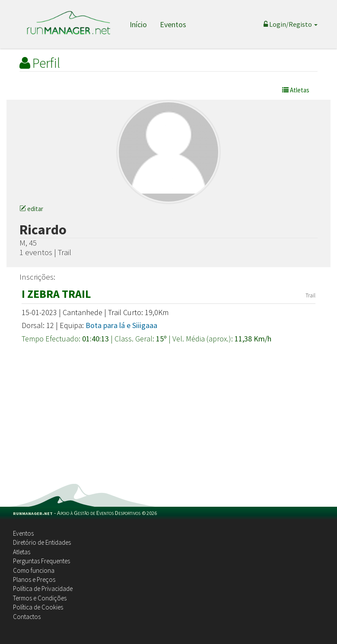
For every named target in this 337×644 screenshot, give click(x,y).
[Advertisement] (168, 419)
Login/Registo (291, 24)
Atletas (22, 552)
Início (138, 24)
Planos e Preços (34, 579)
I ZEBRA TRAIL (56, 294)
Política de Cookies (38, 607)
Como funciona (34, 570)
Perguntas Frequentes (41, 561)
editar (31, 209)
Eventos (173, 24)
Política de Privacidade (43, 589)
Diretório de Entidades (42, 542)
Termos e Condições (40, 598)
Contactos (27, 617)
